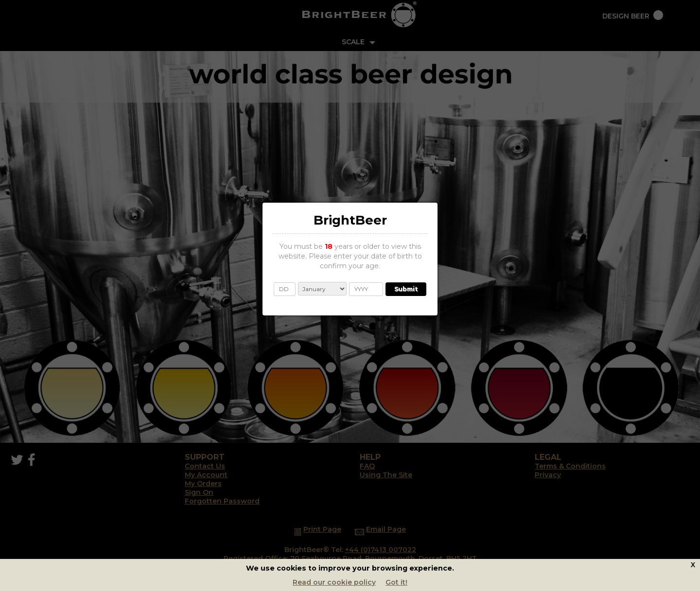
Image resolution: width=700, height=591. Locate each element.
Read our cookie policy (334, 582)
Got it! (396, 582)
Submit (406, 289)
